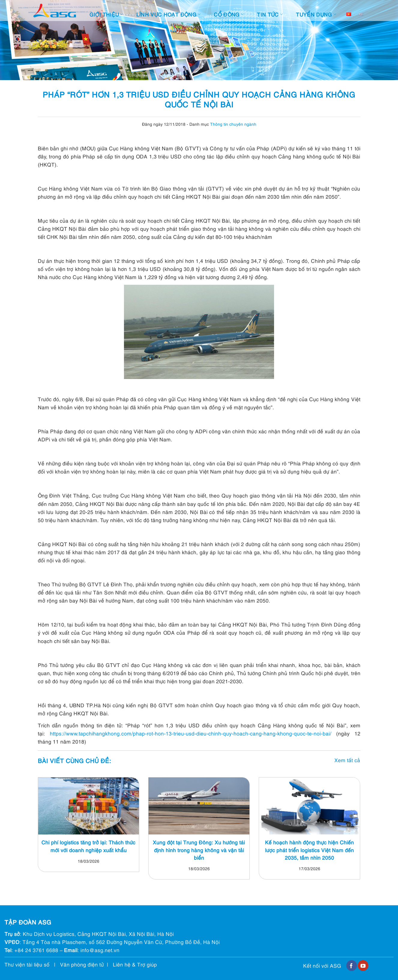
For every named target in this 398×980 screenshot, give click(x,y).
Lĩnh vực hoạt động (169, 14)
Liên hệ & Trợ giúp (135, 964)
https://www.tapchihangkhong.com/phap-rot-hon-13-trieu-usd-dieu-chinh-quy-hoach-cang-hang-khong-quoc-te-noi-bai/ (193, 733)
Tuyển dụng (316, 14)
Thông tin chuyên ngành (233, 124)
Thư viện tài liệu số (27, 964)
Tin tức (270, 14)
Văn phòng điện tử (82, 964)
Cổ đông (229, 14)
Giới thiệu (106, 14)
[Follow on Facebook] (352, 966)
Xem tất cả (347, 760)
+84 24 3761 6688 (36, 950)
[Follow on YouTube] (363, 966)
